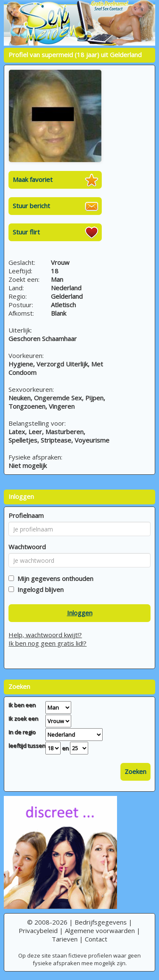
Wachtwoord (27, 547)
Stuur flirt (26, 232)
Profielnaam (26, 515)
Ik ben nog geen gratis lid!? (47, 643)
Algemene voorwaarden (100, 930)
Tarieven (65, 939)
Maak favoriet (33, 179)
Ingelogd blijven (39, 589)
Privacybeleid (38, 930)
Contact (96, 939)
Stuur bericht (31, 206)
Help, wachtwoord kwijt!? (45, 635)
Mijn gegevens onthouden (54, 578)
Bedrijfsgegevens (101, 922)
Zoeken (135, 771)
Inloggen (80, 613)
